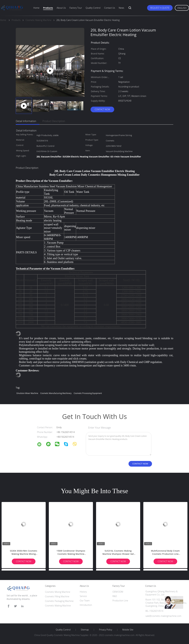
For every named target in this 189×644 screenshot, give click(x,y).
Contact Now (102, 109)
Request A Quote (160, 8)
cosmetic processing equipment (88, 393)
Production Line (120, 601)
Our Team (85, 601)
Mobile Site (128, 630)
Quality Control (93, 8)
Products (48, 8)
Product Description (54, 121)
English (182, 8)
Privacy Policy (106, 630)
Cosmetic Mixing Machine (58, 592)
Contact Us (110, 8)
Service (83, 596)
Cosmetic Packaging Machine (59, 601)
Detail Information (26, 121)
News (121, 8)
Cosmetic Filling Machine (57, 596)
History (83, 592)
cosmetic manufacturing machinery (56, 393)
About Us (61, 8)
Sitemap (85, 630)
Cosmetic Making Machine (58, 606)
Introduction (86, 605)
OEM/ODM (118, 592)
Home (36, 8)
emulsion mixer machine (27, 393)
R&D (115, 596)
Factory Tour (76, 8)
